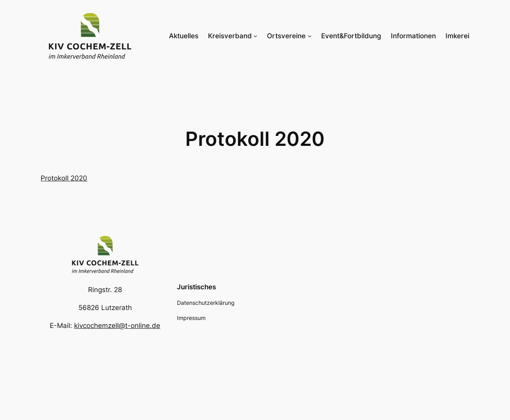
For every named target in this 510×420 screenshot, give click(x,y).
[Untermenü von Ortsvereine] (310, 36)
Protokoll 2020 (64, 178)
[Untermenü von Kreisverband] (255, 36)
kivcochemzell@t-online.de (117, 326)
